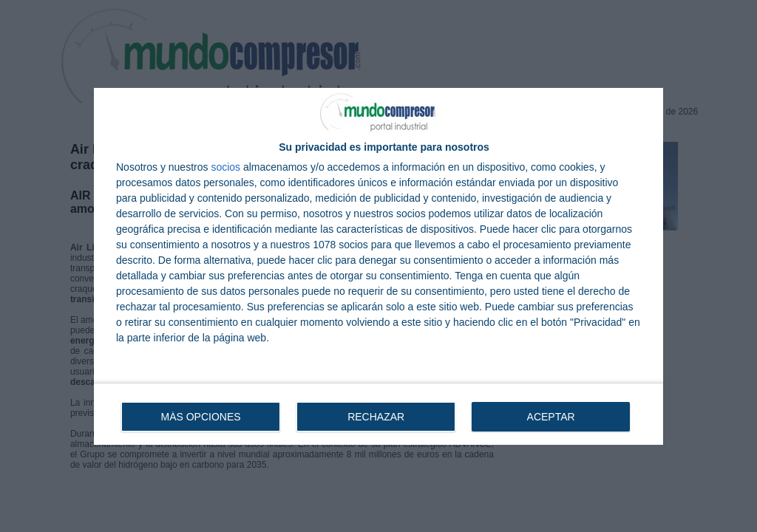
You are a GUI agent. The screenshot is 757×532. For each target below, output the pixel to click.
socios (225, 167)
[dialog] (378, 266)
